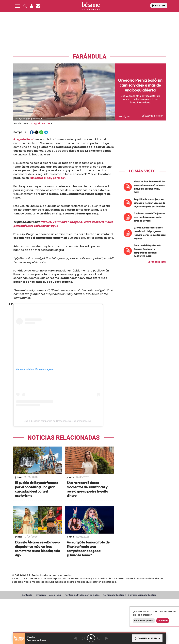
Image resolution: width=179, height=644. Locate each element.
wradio (87, 613)
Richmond (53, 618)
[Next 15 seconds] (99, 638)
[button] (17, 6)
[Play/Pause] (91, 638)
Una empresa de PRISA (26, 611)
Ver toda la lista (157, 262)
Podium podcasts (85, 618)
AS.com (128, 608)
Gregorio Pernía (40, 123)
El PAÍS (55, 608)
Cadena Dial (112, 613)
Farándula (90, 57)
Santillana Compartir (104, 608)
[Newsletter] (38, 6)
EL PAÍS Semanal (124, 613)
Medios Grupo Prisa (25, 619)
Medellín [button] (32, 637)
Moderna (69, 618)
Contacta (27, 595)
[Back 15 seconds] (83, 638)
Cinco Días (100, 613)
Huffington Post (59, 613)
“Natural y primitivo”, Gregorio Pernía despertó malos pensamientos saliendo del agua (63, 224)
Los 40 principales (71, 608)
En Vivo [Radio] (159, 6)
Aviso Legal (55, 595)
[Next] (107, 638)
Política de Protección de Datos (82, 595)
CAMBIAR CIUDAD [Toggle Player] (147, 638)
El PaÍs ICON (99, 618)
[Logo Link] (91, 6)
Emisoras (41, 595)
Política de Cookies (114, 595)
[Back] (75, 638)
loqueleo (128, 618)
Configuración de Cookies (142, 595)
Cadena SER (118, 608)
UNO (78, 613)
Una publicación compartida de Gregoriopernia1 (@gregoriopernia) (58, 421)
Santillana (86, 608)
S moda (113, 618)
